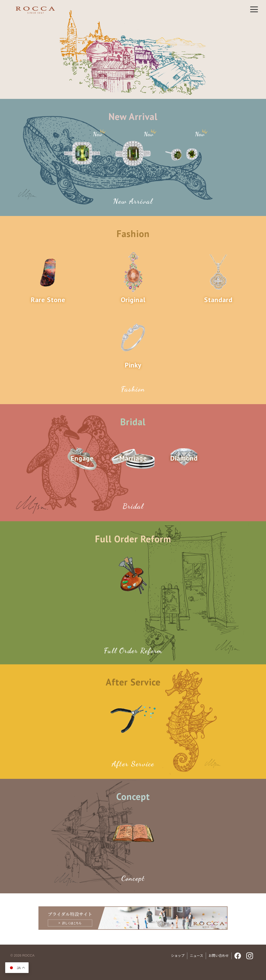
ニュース (197, 956)
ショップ (178, 956)
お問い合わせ (219, 956)
